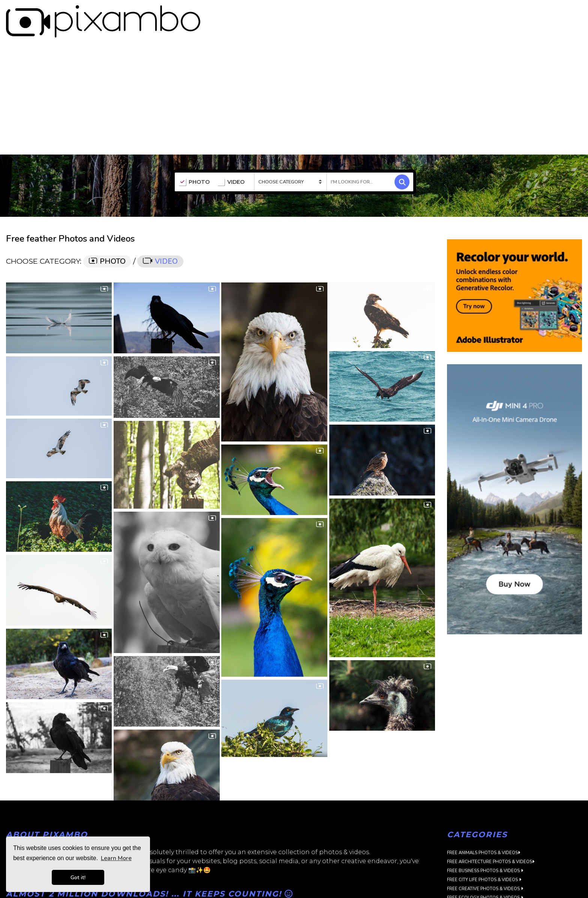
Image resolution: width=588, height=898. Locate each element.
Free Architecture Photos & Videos (491, 844)
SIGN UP (547, 12)
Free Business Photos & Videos (485, 853)
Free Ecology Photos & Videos (485, 880)
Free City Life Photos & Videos (484, 862)
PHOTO (194, 164)
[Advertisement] (294, 80)
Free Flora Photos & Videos (482, 889)
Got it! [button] (78, 877)
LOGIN (575, 12)
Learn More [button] (116, 858)
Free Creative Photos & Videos (485, 871)
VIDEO (231, 164)
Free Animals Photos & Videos (484, 835)
